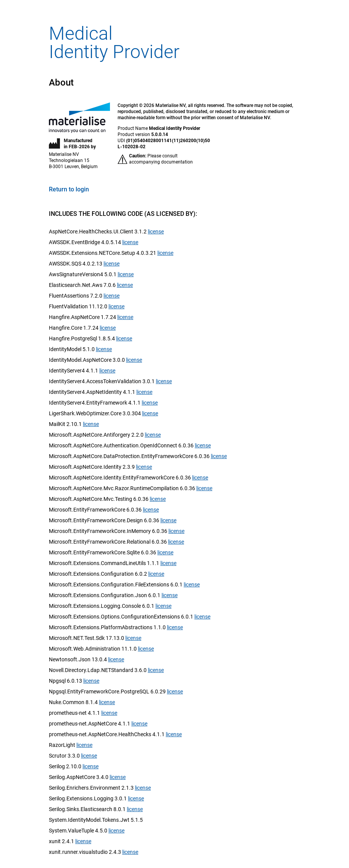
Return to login (69, 189)
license (156, 232)
